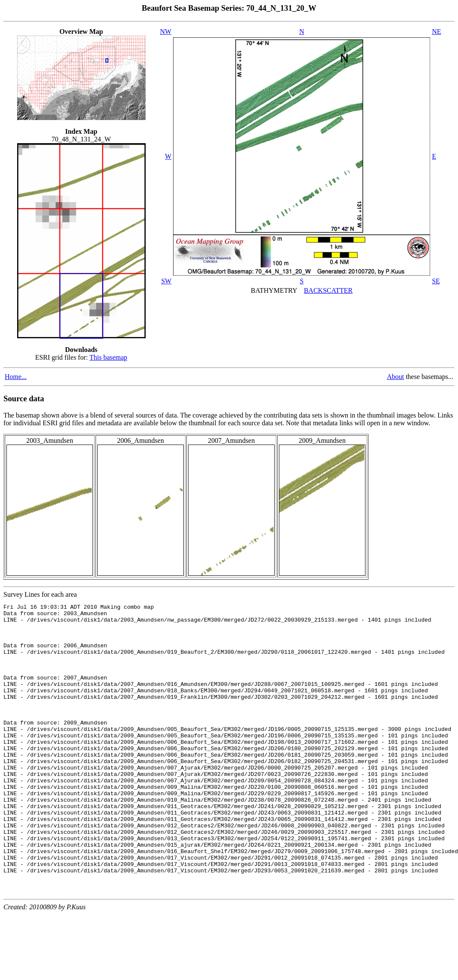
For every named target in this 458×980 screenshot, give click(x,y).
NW (166, 32)
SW (166, 281)
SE (436, 281)
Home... (16, 377)
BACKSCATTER (328, 290)
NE (436, 32)
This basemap (108, 357)
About (395, 377)
